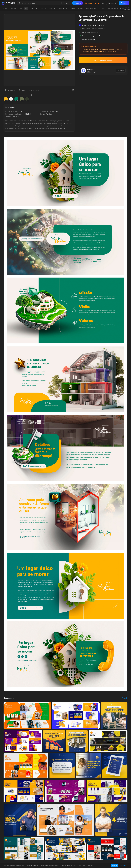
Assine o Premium (93, 3)
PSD (34, 8)
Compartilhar (34, 90)
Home (5, 8)
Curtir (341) (10, 90)
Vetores (73, 8)
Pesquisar (78, 3)
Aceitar (115, 866)
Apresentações (91, 8)
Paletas (24, 9)
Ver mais (125, 698)
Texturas (63, 8)
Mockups (102, 8)
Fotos (52, 8)
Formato (67, 3)
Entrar (124, 3)
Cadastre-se (112, 3)
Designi (90, 69)
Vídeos (81, 8)
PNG (43, 8)
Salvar (22, 90)
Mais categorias (114, 8)
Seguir (121, 71)
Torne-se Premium (103, 60)
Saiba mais (123, 866)
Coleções (13, 8)
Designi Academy (126, 9)
